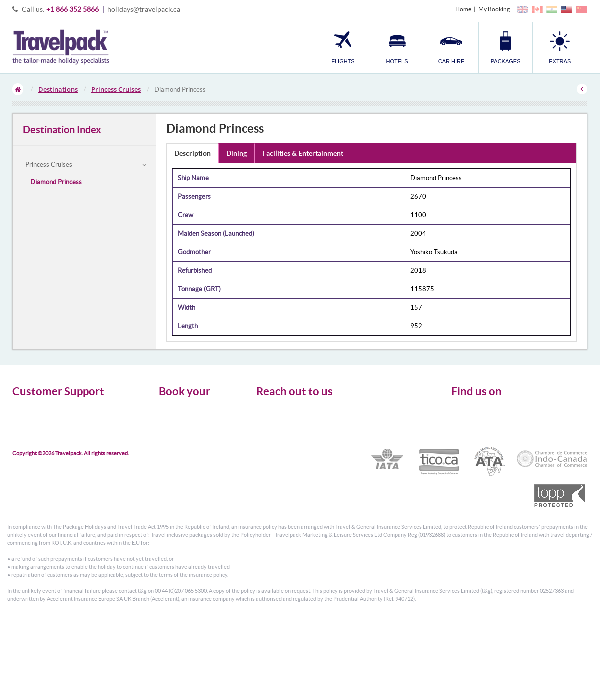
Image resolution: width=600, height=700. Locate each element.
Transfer (170, 444)
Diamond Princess (56, 182)
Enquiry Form (31, 435)
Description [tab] (193, 153)
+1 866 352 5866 (73, 9)
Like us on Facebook (485, 428)
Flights (168, 408)
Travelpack (61, 48)
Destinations (58, 89)
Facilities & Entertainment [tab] (303, 153)
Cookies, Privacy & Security (48, 426)
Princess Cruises (116, 89)
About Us (25, 408)
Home (463, 9)
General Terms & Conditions (49, 417)
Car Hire (170, 426)
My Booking (494, 9)
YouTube (471, 443)
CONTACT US (273, 477)
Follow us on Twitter (485, 412)
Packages (171, 435)
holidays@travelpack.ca (144, 9)
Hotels (167, 417)
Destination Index (62, 130)
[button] (560, 48)
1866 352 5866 (307, 451)
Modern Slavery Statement (47, 444)
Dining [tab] (237, 153)
